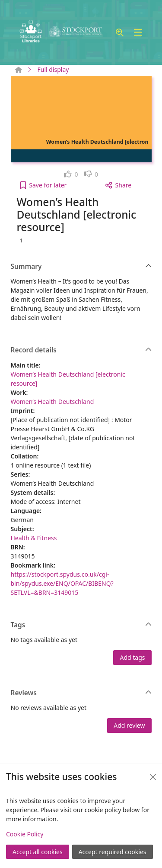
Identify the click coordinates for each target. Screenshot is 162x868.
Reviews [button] (81, 693)
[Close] (153, 777)
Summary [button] (81, 267)
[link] (71, 174)
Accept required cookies (113, 852)
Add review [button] (129, 725)
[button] (120, 33)
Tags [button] (81, 625)
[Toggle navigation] (138, 33)
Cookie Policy (25, 834)
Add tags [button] (132, 657)
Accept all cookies (38, 852)
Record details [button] (81, 350)
